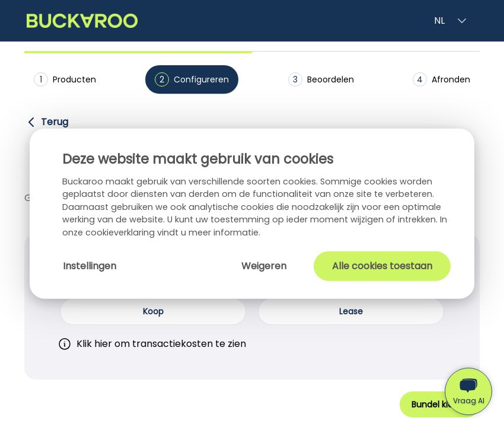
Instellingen (90, 265)
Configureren (192, 79)
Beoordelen (321, 79)
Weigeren (264, 265)
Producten (65, 79)
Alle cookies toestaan (382, 265)
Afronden (441, 79)
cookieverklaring (121, 232)
